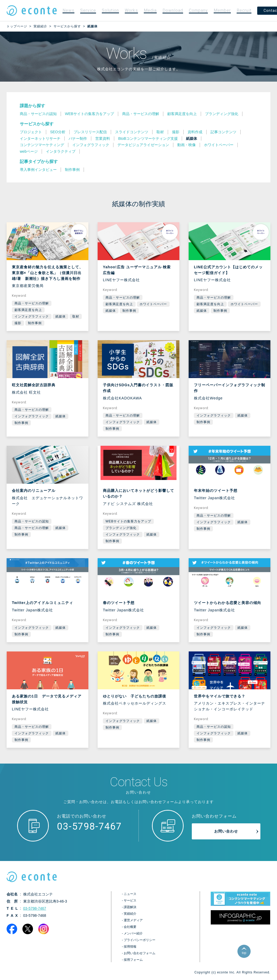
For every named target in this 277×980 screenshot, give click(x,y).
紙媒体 (61, 316)
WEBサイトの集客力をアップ (128, 521)
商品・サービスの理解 (32, 303)
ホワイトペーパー (153, 304)
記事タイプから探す (39, 162)
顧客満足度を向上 (28, 310)
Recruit (244, 10)
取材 (76, 316)
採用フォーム (133, 960)
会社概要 (130, 927)
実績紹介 (130, 914)
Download (173, 10)
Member (222, 10)
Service (88, 10)
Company (198, 10)
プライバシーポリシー (140, 940)
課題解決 (130, 907)
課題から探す (32, 106)
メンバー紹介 (133, 933)
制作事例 (35, 323)
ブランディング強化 (121, 528)
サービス (130, 900)
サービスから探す (37, 124)
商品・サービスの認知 (32, 521)
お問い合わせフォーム (140, 953)
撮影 (18, 323)
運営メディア (133, 920)
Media (150, 10)
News (68, 10)
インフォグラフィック (32, 316)
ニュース (130, 894)
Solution (110, 10)
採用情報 (130, 947)
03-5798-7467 (89, 826)
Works (131, 10)
